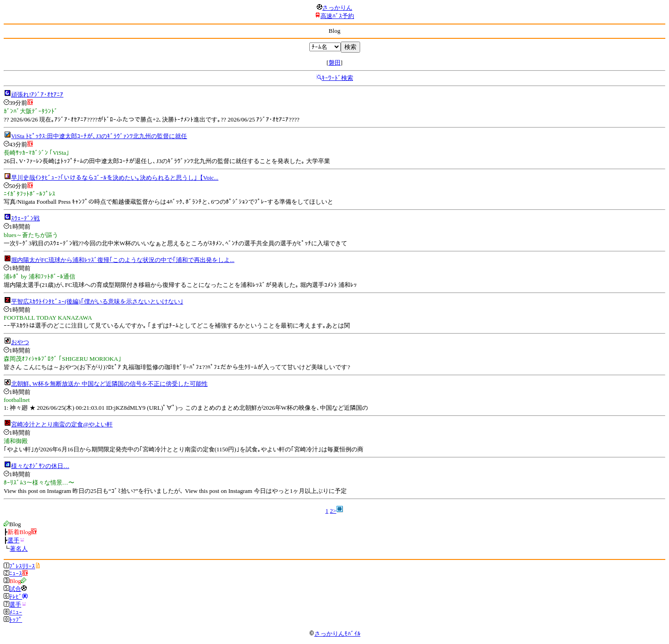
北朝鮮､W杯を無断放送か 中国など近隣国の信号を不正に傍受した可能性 (109, 384)
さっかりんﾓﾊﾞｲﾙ (335, 634)
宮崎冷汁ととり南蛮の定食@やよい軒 (62, 424)
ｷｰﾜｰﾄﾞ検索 (338, 78)
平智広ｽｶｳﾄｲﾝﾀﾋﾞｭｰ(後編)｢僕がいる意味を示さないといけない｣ (97, 301)
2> (333, 511)
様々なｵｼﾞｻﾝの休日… (40, 466)
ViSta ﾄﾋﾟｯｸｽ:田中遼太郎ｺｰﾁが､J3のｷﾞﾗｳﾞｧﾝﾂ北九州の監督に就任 (99, 136)
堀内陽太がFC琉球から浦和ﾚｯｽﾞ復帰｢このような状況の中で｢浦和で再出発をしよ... (123, 260)
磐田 (335, 63)
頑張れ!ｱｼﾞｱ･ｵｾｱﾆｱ (37, 94)
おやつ (20, 342)
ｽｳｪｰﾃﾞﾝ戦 (25, 218)
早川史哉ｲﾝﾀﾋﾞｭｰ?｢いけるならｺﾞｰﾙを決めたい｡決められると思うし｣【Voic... (115, 178)
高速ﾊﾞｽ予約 (337, 16)
